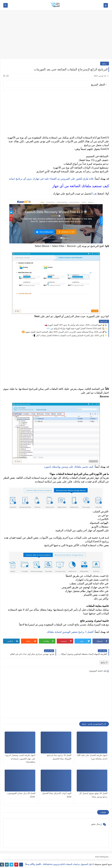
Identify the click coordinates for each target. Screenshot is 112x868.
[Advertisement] (56, 36)
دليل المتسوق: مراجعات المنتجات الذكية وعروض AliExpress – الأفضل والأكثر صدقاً (59, 864)
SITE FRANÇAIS (102, 857)
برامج (105, 63)
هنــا (94, 194)
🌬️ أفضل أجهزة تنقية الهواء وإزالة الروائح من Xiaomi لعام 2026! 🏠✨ (77, 328)
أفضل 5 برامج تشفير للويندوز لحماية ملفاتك (70, 632)
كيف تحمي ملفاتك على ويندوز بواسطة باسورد (69, 467)
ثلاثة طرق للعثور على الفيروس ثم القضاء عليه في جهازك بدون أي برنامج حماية (51, 179)
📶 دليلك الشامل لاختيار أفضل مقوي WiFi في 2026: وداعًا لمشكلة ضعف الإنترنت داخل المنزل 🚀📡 (65, 332)
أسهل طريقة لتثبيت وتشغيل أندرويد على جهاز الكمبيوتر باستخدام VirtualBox (20, 759)
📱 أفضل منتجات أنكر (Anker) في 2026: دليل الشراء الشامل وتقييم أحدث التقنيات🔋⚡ (70, 335)
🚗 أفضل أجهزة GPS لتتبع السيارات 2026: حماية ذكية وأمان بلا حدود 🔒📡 (76, 325)
